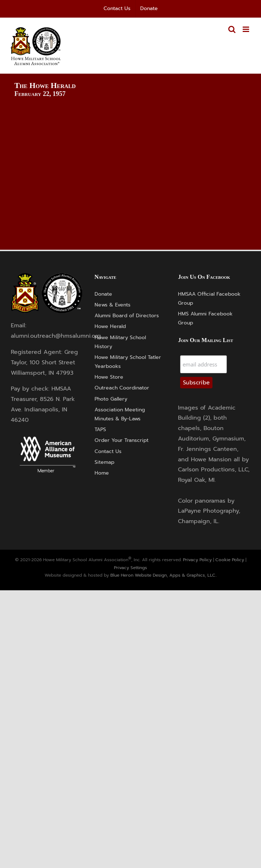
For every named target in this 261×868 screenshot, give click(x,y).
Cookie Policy (230, 560)
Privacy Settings (130, 568)
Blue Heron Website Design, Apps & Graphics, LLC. (163, 575)
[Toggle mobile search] (232, 29)
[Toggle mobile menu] (246, 29)
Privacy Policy (197, 560)
